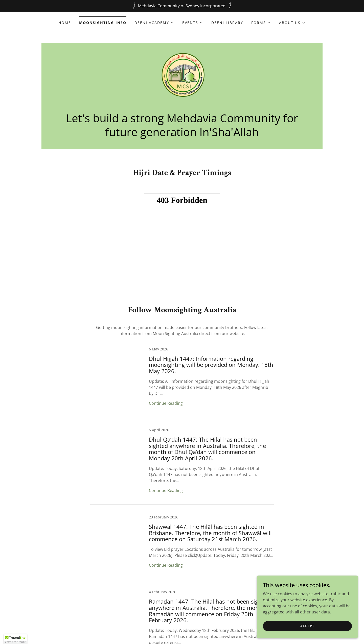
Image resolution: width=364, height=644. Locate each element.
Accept (307, 626)
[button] (154, 23)
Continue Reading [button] (166, 403)
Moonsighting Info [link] (103, 23)
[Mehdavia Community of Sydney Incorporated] (182, 6)
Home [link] (65, 23)
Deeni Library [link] (227, 23)
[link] (182, 80)
